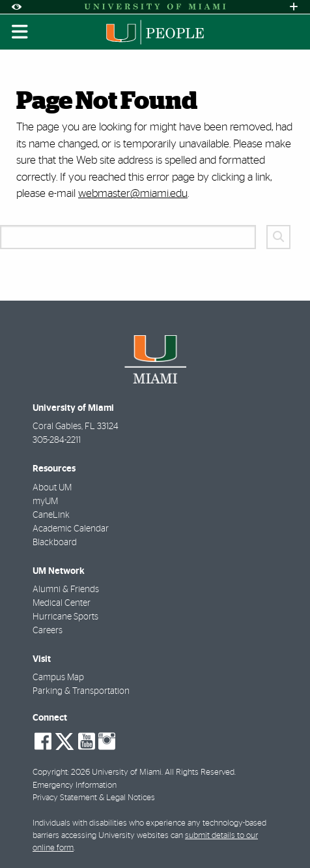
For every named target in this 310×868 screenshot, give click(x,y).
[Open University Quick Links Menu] (294, 7)
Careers (48, 631)
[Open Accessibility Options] (16, 7)
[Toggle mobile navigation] (20, 32)
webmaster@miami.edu (133, 193)
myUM (45, 501)
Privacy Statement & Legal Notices (94, 798)
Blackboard (55, 543)
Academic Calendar (71, 529)
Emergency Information (75, 786)
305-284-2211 (57, 440)
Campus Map (58, 678)
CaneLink (51, 515)
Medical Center (62, 603)
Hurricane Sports (65, 617)
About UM (52, 488)
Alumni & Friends (66, 590)
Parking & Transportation (81, 691)
